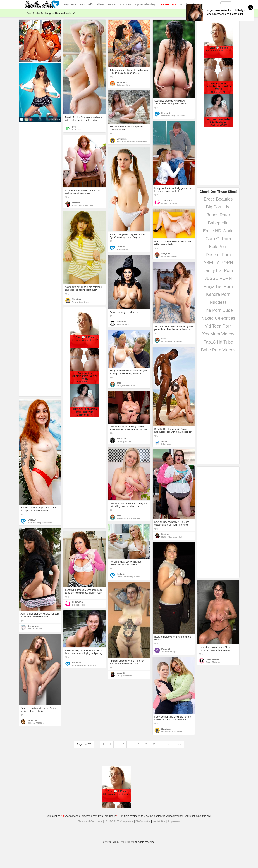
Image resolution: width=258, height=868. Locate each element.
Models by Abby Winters (129, 518)
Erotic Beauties (218, 199)
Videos (100, 4)
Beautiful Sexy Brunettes (173, 116)
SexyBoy (166, 254)
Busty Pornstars (169, 203)
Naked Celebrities (218, 318)
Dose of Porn (218, 255)
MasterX (76, 203)
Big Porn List (218, 207)
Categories (69, 4)
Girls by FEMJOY (36, 723)
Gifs (91, 4)
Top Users (126, 4)
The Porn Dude (218, 310)
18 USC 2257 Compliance (119, 821)
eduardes (121, 322)
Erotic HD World (218, 231)
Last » (178, 744)
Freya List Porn (218, 286)
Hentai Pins (159, 821)
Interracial (166, 444)
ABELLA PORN (218, 263)
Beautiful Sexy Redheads (40, 523)
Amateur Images (169, 652)
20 (146, 744)
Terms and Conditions (90, 821)
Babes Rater (218, 215)
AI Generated (123, 324)
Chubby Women (125, 441)
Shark (164, 441)
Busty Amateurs (125, 676)
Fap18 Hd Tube (218, 342)
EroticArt (166, 113)
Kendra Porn (218, 294)
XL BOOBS (167, 201)
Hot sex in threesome (172, 732)
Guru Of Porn (218, 239)
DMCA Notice (143, 821)
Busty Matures (213, 662)
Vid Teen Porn (218, 326)
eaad (164, 339)
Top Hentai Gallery (145, 4)
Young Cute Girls (80, 302)
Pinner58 (166, 649)
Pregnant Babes (169, 256)
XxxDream (122, 82)
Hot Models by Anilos (172, 341)
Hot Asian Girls (35, 629)
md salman (33, 720)
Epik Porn (218, 247)
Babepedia (218, 223)
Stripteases (174, 821)
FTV (74, 127)
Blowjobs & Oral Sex (127, 385)
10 (138, 744)
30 (154, 744)
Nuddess (218, 302)
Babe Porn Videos (218, 350)
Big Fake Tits (78, 605)
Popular (112, 4)
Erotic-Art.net (127, 842)
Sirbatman (122, 139)
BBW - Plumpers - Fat (83, 205)
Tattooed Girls (124, 85)
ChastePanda (212, 659)
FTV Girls (77, 130)
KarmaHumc (34, 626)
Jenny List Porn (218, 270)
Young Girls (122, 249)
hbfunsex (121, 439)
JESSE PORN (218, 278)
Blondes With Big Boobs (129, 577)
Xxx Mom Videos (218, 334)
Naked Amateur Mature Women (132, 142)
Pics (82, 4)
